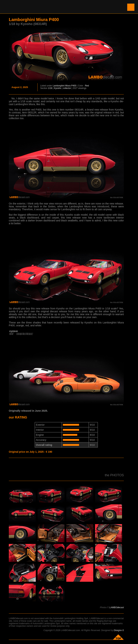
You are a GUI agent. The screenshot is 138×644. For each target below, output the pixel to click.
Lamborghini (59, 86)
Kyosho (58, 88)
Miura (68, 86)
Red (87, 86)
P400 (74, 86)
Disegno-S (119, 630)
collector (67, 88)
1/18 (50, 88)
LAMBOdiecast (117, 607)
